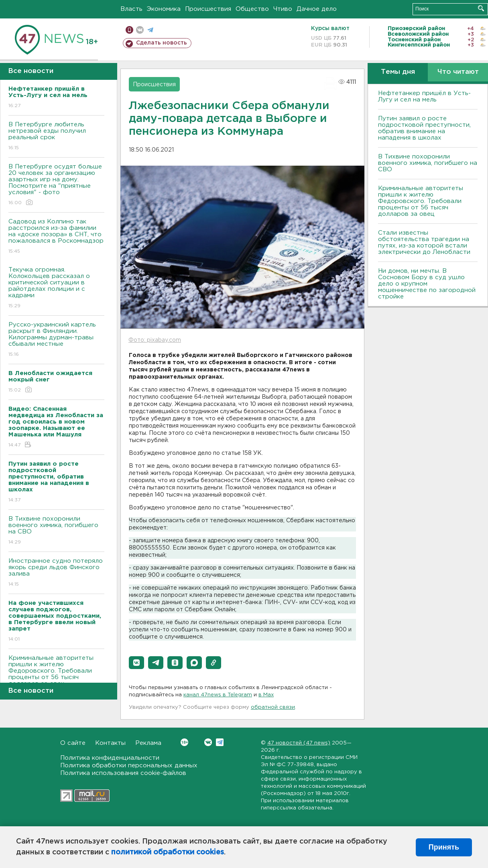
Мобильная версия (129, 30)
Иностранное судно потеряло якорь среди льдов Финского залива (56, 573)
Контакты (110, 743)
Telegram (220, 742)
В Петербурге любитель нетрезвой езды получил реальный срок (56, 137)
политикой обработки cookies (168, 852)
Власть (131, 9)
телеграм (150, 30)
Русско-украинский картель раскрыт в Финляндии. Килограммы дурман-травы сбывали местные (56, 340)
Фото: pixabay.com (155, 340)
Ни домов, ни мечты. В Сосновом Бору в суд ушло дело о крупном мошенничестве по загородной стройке (427, 284)
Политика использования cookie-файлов (123, 773)
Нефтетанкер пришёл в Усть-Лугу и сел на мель (424, 96)
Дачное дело (317, 9)
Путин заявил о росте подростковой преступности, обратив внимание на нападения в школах (424, 128)
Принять (444, 847)
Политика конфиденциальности (110, 758)
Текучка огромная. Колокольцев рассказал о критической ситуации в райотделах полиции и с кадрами (56, 288)
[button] (136, 663)
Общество (252, 9)
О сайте (73, 743)
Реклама (148, 743)
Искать (481, 8)
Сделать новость (162, 43)
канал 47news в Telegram (218, 695)
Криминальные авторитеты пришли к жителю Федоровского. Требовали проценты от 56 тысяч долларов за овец (56, 676)
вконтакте (140, 30)
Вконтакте (184, 742)
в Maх (266, 695)
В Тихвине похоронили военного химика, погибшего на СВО (56, 531)
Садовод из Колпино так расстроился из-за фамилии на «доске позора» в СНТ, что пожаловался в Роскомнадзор (56, 237)
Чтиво (283, 9)
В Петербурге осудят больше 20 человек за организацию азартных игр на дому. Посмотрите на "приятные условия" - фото (56, 185)
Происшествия (208, 9)
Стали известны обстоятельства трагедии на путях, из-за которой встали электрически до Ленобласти (424, 242)
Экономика (164, 9)
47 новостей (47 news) (299, 743)
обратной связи (273, 707)
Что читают (458, 72)
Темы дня (398, 72)
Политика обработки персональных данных (129, 766)
